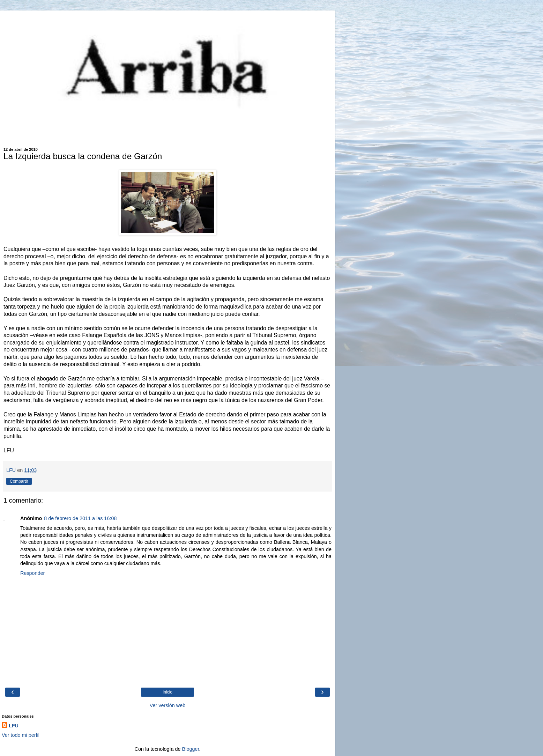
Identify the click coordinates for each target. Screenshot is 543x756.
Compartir (19, 481)
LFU (14, 726)
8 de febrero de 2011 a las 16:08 (80, 518)
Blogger (191, 749)
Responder (32, 573)
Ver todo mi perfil (21, 735)
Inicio (168, 692)
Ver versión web (168, 705)
